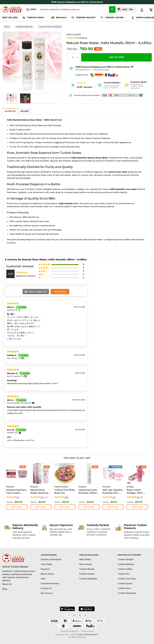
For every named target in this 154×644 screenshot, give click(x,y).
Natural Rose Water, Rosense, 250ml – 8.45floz (39, 492)
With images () (37, 292)
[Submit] (112, 9)
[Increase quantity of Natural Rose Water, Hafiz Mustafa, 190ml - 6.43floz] (77, 57)
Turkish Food (34, 17)
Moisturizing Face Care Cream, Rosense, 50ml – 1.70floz (16, 492)
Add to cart (117, 57)
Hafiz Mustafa (74, 34)
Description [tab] (10, 111)
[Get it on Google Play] (67, 609)
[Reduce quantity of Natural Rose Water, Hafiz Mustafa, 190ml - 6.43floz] (68, 57)
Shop (7, 27)
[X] (80, 615)
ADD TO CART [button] (65, 507)
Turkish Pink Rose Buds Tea (65, 491)
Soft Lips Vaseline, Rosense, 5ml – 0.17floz (113, 492)
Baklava (58, 17)
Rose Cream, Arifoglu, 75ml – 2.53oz (135, 492)
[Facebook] (69, 615)
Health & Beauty (24, 27)
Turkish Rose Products (50, 27)
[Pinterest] (85, 615)
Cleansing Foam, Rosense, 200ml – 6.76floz (89, 492)
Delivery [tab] (25, 111)
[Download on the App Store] (87, 609)
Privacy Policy (87, 631)
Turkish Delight (83, 17)
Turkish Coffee (113, 17)
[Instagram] (74, 615)
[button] (31, 9)
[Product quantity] (73, 57)
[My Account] (142, 10)
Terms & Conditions (69, 631)
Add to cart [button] (17, 507)
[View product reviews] (77, 38)
